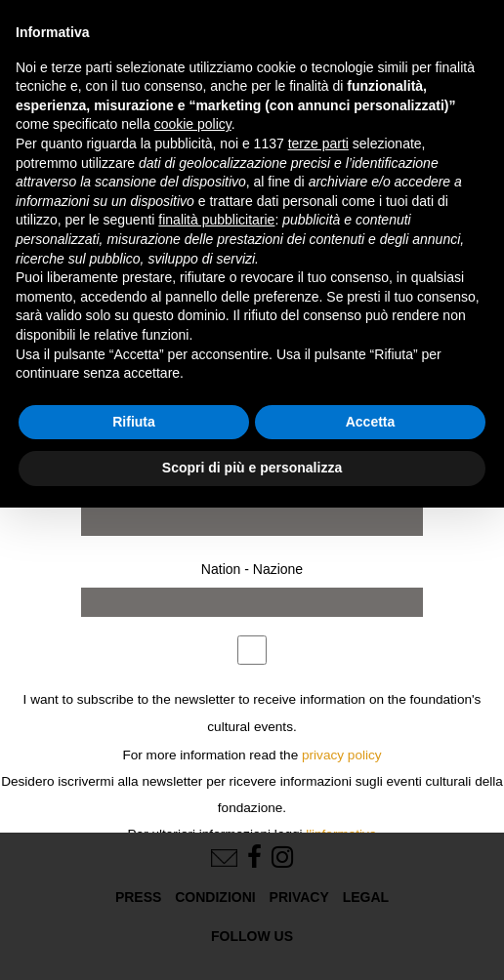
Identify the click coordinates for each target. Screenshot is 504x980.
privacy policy (342, 755)
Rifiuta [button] (134, 422)
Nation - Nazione (252, 569)
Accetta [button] (371, 422)
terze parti (318, 143)
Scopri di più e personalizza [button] (252, 468)
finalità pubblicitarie (216, 220)
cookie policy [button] (193, 124)
